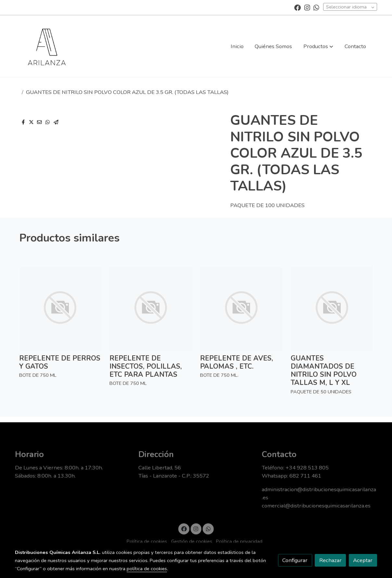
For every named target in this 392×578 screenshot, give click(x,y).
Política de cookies (147, 541)
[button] (318, 46)
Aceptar (363, 560)
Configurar (295, 560)
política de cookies (147, 569)
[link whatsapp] (316, 7)
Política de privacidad (239, 541)
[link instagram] (307, 7)
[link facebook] (297, 7)
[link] (47, 46)
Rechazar (330, 560)
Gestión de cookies (192, 541)
